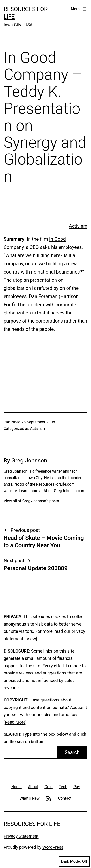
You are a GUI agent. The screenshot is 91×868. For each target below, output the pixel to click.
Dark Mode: (74, 861)
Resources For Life (32, 824)
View (31, 639)
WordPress (53, 847)
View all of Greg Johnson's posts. (32, 501)
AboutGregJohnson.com (64, 491)
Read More (15, 722)
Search (72, 752)
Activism (78, 226)
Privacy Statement (21, 836)
